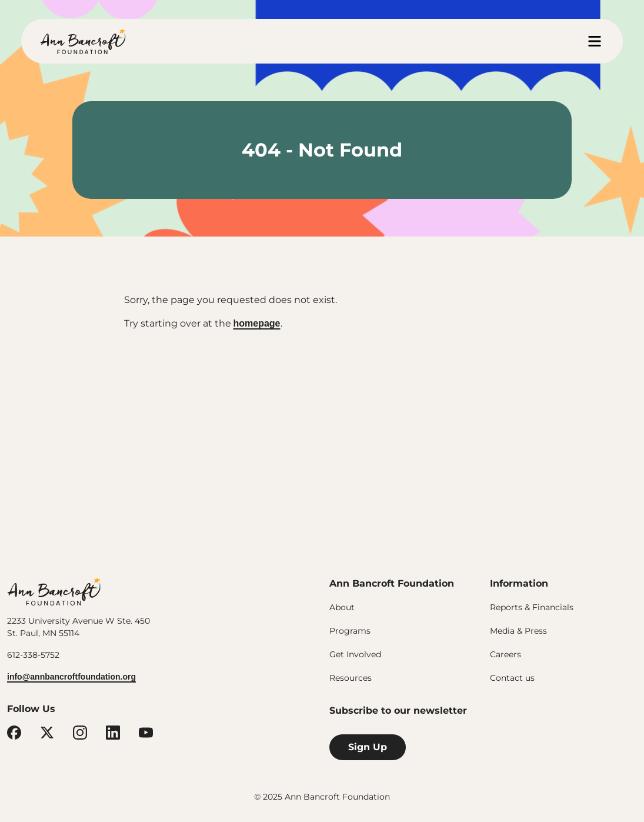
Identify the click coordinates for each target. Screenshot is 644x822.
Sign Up (368, 747)
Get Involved (355, 654)
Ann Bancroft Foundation (54, 591)
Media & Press (518, 631)
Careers (505, 654)
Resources (351, 678)
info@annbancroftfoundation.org (71, 677)
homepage (257, 323)
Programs (350, 631)
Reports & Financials (532, 607)
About (342, 607)
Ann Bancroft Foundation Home (83, 41)
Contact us (512, 678)
